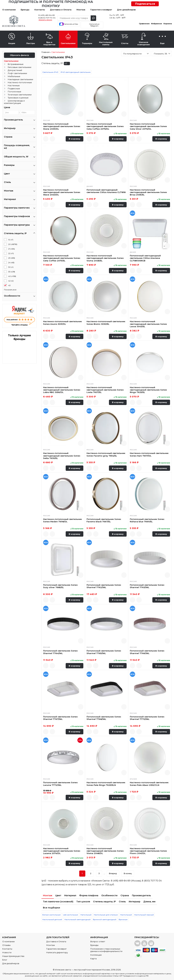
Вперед (113, 873)
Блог (5, 960)
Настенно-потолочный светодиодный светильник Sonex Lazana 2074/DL (62, 851)
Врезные (123, 919)
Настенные (14, 85)
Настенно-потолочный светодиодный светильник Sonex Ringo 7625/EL (148, 390)
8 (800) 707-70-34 (47, 18)
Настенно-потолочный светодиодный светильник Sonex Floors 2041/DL (148, 851)
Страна (125, 895)
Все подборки (51, 908)
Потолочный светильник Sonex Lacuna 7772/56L (60, 784)
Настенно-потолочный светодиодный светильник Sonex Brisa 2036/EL (148, 192)
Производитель (141, 895)
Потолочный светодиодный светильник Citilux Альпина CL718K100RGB (145, 258)
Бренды (25, 10)
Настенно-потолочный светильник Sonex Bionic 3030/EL (106, 323)
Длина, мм (149, 902)
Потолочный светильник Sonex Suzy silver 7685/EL (60, 586)
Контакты (40, 10)
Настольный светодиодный (77, 919)
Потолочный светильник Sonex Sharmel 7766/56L (147, 652)
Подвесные (14, 88)
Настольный (126, 915)
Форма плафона (89, 895)
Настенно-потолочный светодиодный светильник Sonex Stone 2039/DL (62, 126)
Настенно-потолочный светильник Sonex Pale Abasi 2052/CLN (149, 784)
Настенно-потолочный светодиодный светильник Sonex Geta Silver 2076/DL (148, 126)
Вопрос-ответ (98, 941)
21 (12, 249)
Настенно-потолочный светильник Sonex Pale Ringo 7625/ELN (106, 784)
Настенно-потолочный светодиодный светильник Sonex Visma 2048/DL (105, 851)
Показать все (10, 290)
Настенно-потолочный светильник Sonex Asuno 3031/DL (62, 323)
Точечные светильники (20, 95)
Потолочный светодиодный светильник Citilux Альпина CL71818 (106, 191)
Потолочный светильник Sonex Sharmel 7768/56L (104, 718)
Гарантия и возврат (101, 10)
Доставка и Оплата (61, 10)
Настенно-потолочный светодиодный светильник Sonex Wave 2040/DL (62, 192)
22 (11, 253)
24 (11, 263)
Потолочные (14, 92)
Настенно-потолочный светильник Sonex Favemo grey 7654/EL (106, 454)
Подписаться (145, 4)
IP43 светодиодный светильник (76, 72)
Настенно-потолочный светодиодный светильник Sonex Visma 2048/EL (105, 258)
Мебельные (14, 76)
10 (11, 240)
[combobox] (136, 53)
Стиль (122, 902)
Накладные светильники (20, 79)
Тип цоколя (83, 902)
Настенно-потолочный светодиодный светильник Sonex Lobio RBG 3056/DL (62, 390)
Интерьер (135, 902)
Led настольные (71, 915)
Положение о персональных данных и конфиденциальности (106, 950)
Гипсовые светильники (20, 67)
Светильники (11, 61)
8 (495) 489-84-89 (47, 15)
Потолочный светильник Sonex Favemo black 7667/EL (104, 520)
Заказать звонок (45, 20)
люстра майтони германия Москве (92, 970)
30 (11, 267)
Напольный (86, 915)
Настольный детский (52, 919)
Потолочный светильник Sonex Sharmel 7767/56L (60, 718)
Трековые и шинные (18, 98)
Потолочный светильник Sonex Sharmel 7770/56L (147, 718)
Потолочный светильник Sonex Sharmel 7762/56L (104, 586)
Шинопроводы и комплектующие (14, 102)
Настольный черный (144, 915)
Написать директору (57, 952)
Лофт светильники (17, 73)
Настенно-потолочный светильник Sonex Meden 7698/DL (62, 520)
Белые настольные (51, 915)
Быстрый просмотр (81, 114)
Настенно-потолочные (20, 82)
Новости (7, 952)
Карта (93, 959)
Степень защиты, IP (104, 902)
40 (12, 276)
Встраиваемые (16, 64)
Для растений (15, 70)
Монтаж (81, 10)
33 (12, 272)
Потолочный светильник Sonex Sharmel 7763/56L (147, 586)
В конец (128, 873)
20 (13, 244)
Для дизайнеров (126, 10)
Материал (70, 895)
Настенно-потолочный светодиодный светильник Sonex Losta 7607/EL (105, 390)
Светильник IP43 (50, 72)
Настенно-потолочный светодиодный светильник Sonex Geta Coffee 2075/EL (62, 258)
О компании (9, 10)
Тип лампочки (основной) (58, 902)
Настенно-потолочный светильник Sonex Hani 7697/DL (149, 454)
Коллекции (96, 955)
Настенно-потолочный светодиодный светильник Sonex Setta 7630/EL (62, 456)
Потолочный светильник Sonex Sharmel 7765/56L (104, 652)
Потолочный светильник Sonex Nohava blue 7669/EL (147, 520)
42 (11, 281)
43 (9, 285)
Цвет (58, 895)
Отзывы (6, 945)
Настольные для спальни (106, 915)
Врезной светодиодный (105, 919)
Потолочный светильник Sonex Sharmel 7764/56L (60, 652)
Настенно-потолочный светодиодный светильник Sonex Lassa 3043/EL (148, 324)
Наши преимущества (13, 956)
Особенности (109, 895)
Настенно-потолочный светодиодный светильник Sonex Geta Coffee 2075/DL (105, 126)
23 (12, 258)
